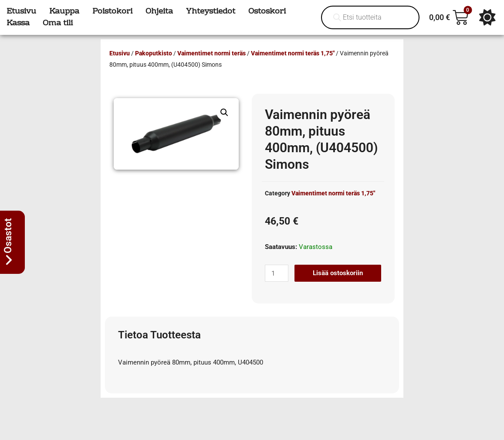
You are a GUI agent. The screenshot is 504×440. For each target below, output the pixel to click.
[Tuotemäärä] (277, 273)
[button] (224, 113)
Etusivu (120, 53)
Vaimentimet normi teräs (211, 53)
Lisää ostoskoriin (338, 273)
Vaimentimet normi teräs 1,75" (293, 53)
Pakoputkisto (154, 53)
